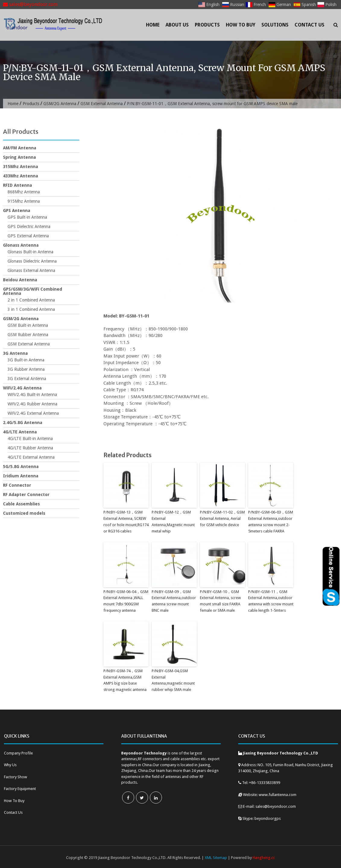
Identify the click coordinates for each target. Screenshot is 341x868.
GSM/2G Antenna (60, 104)
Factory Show (16, 777)
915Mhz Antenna (24, 201)
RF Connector (17, 485)
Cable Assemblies (21, 504)
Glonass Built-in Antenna (30, 252)
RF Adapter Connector (26, 495)
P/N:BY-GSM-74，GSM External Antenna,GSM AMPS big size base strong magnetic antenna (125, 680)
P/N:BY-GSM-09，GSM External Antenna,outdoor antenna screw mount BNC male (174, 601)
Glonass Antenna (21, 245)
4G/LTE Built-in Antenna (30, 439)
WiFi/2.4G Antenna (22, 388)
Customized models (24, 513)
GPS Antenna (17, 211)
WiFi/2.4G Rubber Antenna (32, 404)
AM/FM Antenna (20, 148)
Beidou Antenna (20, 280)
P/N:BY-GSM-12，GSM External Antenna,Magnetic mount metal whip (173, 521)
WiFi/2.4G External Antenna (33, 413)
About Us (177, 25)
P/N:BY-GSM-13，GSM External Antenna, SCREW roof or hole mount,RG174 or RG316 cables (126, 521)
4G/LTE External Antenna (31, 457)
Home (153, 25)
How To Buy (241, 25)
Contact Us (309, 25)
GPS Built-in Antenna (27, 217)
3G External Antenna (27, 379)
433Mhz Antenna (21, 176)
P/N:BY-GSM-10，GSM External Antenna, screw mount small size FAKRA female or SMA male (220, 601)
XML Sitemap (216, 858)
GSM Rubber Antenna (28, 335)
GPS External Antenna (28, 236)
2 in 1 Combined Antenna (31, 300)
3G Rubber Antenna (26, 369)
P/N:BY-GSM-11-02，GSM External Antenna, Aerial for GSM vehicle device (222, 518)
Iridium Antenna (21, 476)
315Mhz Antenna (21, 167)
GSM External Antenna (102, 104)
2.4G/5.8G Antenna (23, 423)
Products (207, 25)
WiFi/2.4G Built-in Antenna (32, 395)
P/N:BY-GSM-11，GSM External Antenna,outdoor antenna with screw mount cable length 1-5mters (271, 601)
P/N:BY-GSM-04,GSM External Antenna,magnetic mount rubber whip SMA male (173, 680)
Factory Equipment (20, 789)
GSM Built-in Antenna (28, 325)
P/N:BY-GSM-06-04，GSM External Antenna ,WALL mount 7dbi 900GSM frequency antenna (126, 601)
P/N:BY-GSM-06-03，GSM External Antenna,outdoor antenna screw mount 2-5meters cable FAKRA (271, 521)
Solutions (275, 25)
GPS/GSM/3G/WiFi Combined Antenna (33, 291)
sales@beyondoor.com (30, 4)
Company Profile (18, 753)
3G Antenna (15, 353)
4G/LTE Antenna (20, 432)
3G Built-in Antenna (26, 360)
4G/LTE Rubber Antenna (30, 448)
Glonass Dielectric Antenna (32, 261)
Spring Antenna (19, 157)
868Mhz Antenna (24, 192)
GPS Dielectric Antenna (29, 226)
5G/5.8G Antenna (21, 467)
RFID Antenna (17, 185)
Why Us (10, 765)
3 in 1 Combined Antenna (31, 309)
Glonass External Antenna (31, 270)
